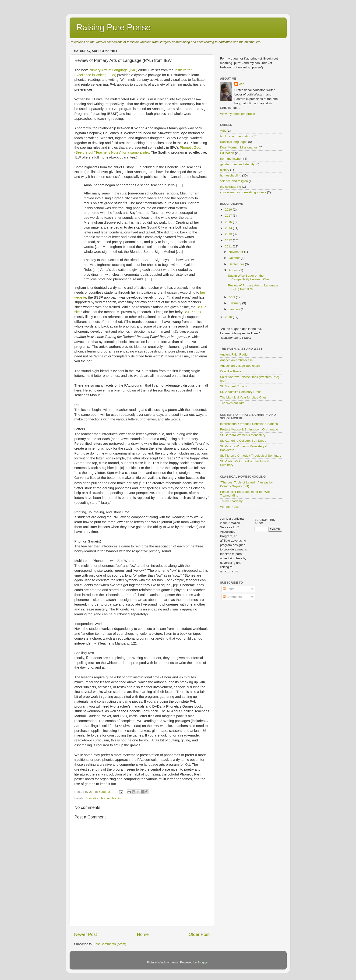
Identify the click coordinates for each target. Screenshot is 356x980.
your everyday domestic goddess (243, 192)
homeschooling (112, 798)
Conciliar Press (231, 371)
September (237, 264)
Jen (242, 84)
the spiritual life (231, 187)
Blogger (203, 962)
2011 (229, 246)
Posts (229, 589)
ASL (223, 131)
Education (92, 798)
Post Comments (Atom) (110, 944)
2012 (229, 240)
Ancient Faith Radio (234, 354)
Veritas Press (229, 507)
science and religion (234, 181)
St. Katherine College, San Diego (243, 441)
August (234, 270)
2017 (229, 216)
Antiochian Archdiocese (236, 360)
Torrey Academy (231, 501)
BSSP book (192, 312)
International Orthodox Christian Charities (249, 424)
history (225, 170)
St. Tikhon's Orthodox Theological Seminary (251, 456)
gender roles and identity (237, 164)
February (236, 303)
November (236, 252)
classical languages (234, 142)
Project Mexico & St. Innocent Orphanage (249, 429)
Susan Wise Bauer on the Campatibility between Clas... (250, 277)
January (235, 309)
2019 (229, 210)
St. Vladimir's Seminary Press (241, 392)
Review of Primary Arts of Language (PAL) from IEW (253, 287)
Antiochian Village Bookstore (240, 366)
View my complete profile (238, 114)
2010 (229, 317)
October (235, 258)
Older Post (199, 934)
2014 (229, 228)
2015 (229, 222)
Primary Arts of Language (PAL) (113, 70)
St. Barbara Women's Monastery (243, 435)
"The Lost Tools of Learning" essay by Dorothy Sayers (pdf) (246, 484)
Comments (232, 597)
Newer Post (86, 934)
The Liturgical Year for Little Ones (243, 397)
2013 (229, 234)
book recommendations (236, 136)
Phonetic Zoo (190, 148)
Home (143, 934)
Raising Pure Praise (114, 27)
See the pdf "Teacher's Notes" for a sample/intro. (113, 152)
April (232, 297)
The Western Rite (232, 403)
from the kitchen (231, 159)
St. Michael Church (233, 386)
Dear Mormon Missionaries (239, 147)
